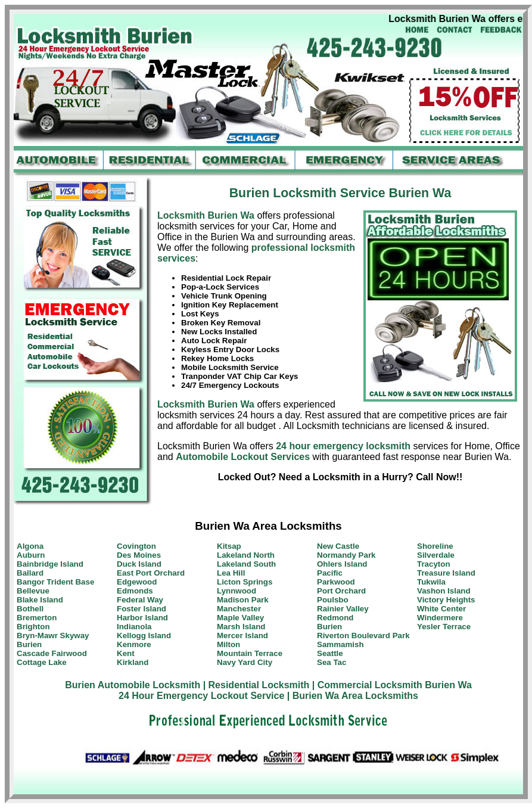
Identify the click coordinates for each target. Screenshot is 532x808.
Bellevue (33, 591)
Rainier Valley (343, 609)
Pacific (330, 573)
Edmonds (135, 591)
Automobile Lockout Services (243, 457)
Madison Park (243, 600)
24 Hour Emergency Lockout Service (201, 696)
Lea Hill (231, 573)
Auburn (31, 555)
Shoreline (435, 546)
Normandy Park (346, 555)
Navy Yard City (245, 662)
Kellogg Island (144, 635)
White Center (441, 609)
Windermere (440, 618)
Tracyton (434, 564)
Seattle (330, 653)
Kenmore (134, 644)
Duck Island (139, 564)
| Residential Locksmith (256, 685)
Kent (126, 653)
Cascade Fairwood (52, 653)
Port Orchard (341, 591)
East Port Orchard (151, 573)
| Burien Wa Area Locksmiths (353, 696)
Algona (30, 546)
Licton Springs (245, 582)
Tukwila (431, 582)
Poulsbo (333, 600)
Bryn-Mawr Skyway (53, 635)
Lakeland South (246, 564)
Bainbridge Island (50, 564)
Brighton (33, 627)
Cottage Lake (42, 662)
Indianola (134, 627)
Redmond (335, 618)
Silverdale (436, 555)
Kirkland (133, 662)
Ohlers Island (342, 564)
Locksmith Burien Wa (206, 215)
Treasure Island (446, 573)
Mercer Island (242, 635)
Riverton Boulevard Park (363, 635)
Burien (29, 644)
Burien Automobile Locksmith (133, 685)
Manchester (239, 609)
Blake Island (40, 600)
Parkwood (336, 582)
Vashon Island (444, 591)
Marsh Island (241, 627)
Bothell (30, 609)
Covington (136, 546)
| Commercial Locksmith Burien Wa (392, 685)
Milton (228, 644)
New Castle (338, 546)
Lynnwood (237, 591)
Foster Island (141, 609)
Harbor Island (142, 618)
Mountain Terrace (250, 653)
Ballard (30, 573)
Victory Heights (446, 600)
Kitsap (229, 546)
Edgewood (137, 582)
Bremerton (37, 618)
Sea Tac (332, 662)
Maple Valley (240, 618)
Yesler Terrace (444, 627)
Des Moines (139, 555)
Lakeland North (246, 555)
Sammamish (340, 644)
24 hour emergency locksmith (343, 446)
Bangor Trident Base (55, 582)
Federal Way (140, 600)
